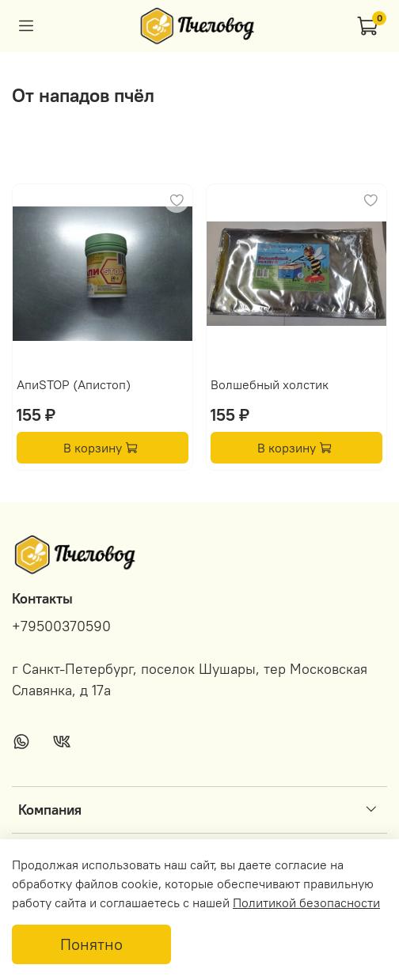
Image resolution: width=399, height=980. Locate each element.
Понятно (91, 944)
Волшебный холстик (270, 384)
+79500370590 (61, 626)
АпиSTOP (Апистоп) (74, 384)
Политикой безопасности (306, 902)
